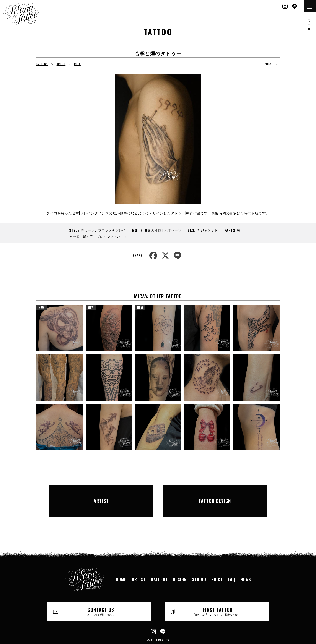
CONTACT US (101, 597)
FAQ (232, 565)
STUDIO (199, 565)
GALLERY (42, 64)
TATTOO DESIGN (215, 494)
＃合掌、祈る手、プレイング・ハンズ (98, 236)
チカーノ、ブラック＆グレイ (103, 230)
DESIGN (180, 565)
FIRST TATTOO (218, 597)
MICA (77, 64)
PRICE (217, 565)
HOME (121, 565)
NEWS (246, 565)
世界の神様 (153, 230)
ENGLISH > (309, 26)
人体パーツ (173, 230)
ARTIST (61, 64)
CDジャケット (207, 230)
